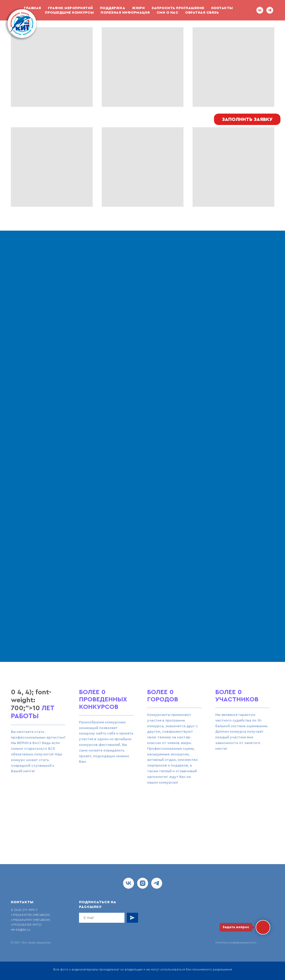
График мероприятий (71, 8)
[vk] (260, 10)
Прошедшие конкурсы (69, 12)
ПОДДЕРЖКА (113, 8)
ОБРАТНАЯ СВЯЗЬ (202, 12)
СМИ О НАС (168, 12)
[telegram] (270, 10)
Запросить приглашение (178, 8)
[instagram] (143, 883)
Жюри (138, 8)
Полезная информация (125, 12)
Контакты (222, 8)
